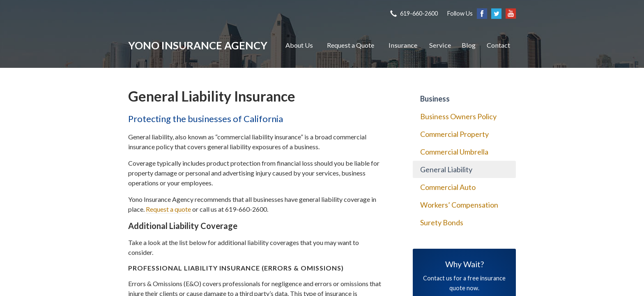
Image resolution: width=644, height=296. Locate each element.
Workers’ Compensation (459, 205)
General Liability (446, 169)
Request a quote (168, 209)
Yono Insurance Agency (198, 45)
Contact (498, 45)
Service (440, 45)
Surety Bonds (442, 222)
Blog (469, 45)
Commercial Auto (448, 187)
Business (435, 99)
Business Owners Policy (458, 116)
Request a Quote (351, 45)
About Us (299, 45)
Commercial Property (454, 134)
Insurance (403, 45)
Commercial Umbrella (454, 152)
